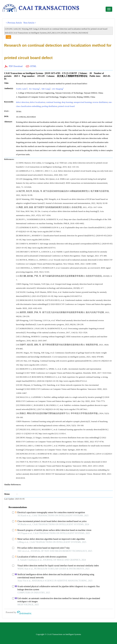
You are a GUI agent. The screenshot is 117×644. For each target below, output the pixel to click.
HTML (33, 66)
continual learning (53, 102)
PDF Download (16, 66)
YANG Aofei (22, 89)
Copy (8, 37)
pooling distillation (49, 106)
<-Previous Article (14, 23)
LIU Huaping (58, 89)
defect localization (37, 102)
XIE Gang (46, 89)
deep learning (67, 102)
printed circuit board (66, 106)
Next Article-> (30, 23)
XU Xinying (34, 89)
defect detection (22, 102)
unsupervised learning (82, 102)
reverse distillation (100, 102)
